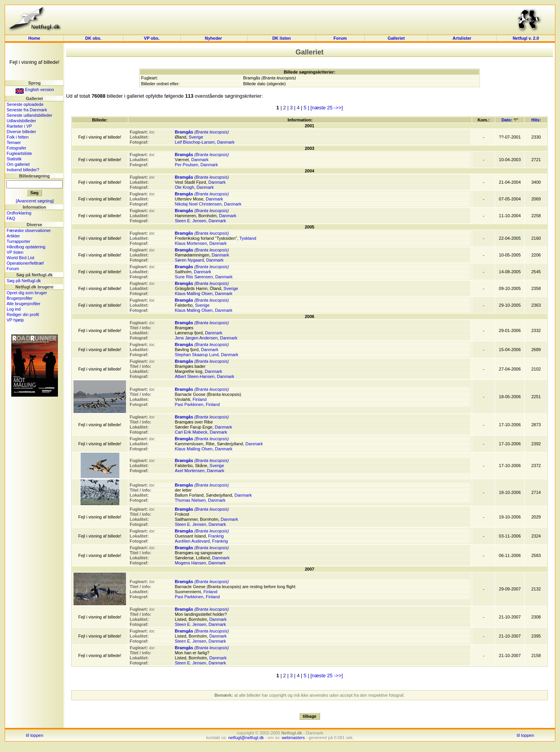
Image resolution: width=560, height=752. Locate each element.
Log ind (14, 309)
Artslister (462, 38)
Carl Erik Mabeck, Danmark (201, 432)
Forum (340, 38)
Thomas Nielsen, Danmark (200, 500)
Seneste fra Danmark (27, 110)
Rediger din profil (23, 315)
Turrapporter (18, 241)
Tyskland (248, 238)
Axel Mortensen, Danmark (200, 471)
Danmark (200, 160)
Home (34, 38)
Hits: (536, 120)
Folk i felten (17, 137)
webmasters (293, 738)
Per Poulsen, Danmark (197, 165)
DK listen (282, 38)
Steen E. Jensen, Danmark (200, 221)
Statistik (14, 159)
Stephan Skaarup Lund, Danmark (207, 355)
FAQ (11, 218)
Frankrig (216, 536)
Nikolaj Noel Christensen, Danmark (208, 204)
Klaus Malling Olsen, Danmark (204, 293)
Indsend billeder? (23, 170)
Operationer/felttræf (25, 263)
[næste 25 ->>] (326, 108)
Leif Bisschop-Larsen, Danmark (205, 142)
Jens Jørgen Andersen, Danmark (206, 338)
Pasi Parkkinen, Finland (198, 404)
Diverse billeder (21, 132)
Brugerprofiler (20, 298)
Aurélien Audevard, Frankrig (201, 541)
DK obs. (93, 38)
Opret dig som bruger (27, 293)
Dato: (510, 120)
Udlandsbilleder (21, 121)
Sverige (196, 137)
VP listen (15, 252)
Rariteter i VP (19, 126)
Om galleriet (18, 164)
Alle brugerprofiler (24, 304)
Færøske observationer (29, 230)
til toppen (35, 735)
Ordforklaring (19, 213)
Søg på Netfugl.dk (24, 281)
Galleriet (396, 38)
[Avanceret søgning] (35, 201)
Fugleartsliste (19, 153)
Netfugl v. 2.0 (526, 38)
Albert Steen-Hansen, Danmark (205, 376)
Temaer (14, 142)
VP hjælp (15, 320)
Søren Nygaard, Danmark (199, 260)
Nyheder (214, 38)
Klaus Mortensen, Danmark (201, 243)
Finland (199, 399)
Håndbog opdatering (26, 247)
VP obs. (152, 38)
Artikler (13, 236)
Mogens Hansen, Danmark (200, 563)
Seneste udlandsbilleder (29, 115)
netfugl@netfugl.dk (246, 738)
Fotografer (17, 148)
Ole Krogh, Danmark (194, 187)
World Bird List (20, 258)
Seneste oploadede (25, 104)
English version (35, 90)
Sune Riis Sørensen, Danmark (204, 277)
